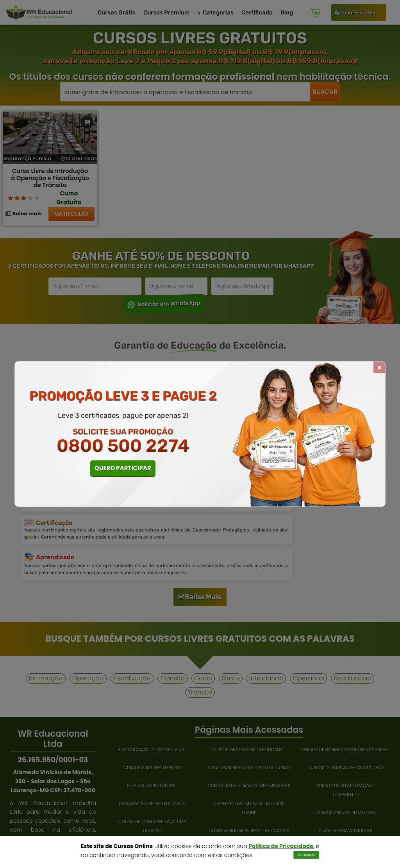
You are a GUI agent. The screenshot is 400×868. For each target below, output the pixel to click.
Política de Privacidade (281, 846)
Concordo (306, 855)
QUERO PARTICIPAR (123, 468)
